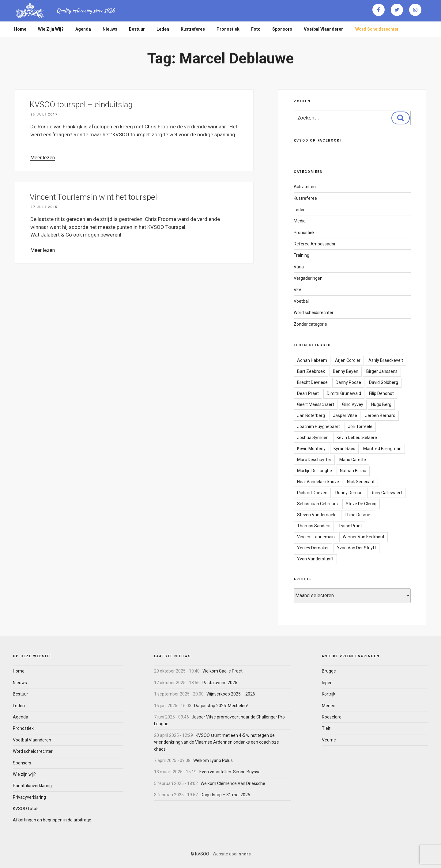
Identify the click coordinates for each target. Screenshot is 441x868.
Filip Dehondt (381, 393)
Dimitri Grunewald (344, 393)
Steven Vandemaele (317, 515)
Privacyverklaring (29, 797)
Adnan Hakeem (312, 360)
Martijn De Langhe (315, 471)
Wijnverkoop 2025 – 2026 (231, 694)
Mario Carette (353, 460)
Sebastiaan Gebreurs (317, 504)
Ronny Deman (349, 493)
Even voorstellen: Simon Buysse (230, 772)
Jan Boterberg (311, 415)
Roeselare (332, 717)
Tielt (326, 728)
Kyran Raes (344, 449)
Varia (299, 267)
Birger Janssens (382, 371)
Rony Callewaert (386, 493)
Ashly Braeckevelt (386, 360)
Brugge (329, 671)
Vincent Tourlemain (316, 537)
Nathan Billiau (353, 471)
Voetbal (301, 301)
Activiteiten (305, 187)
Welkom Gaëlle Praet (222, 671)
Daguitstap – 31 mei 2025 (225, 795)
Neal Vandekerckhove (318, 482)
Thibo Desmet (358, 515)
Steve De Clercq (361, 504)
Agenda (83, 29)
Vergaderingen (308, 278)
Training (302, 255)
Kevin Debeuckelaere (357, 438)
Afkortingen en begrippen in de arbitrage (52, 820)
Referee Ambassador (315, 244)
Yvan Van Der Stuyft (356, 548)
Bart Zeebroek (311, 371)
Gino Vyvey (353, 404)
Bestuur (137, 29)
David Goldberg (384, 382)
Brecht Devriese (312, 382)
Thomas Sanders (314, 526)
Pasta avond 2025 (220, 683)
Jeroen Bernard (380, 415)
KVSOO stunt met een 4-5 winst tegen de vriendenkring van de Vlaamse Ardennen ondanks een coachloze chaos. (217, 742)
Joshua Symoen (313, 438)
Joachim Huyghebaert (318, 426)
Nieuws (110, 29)
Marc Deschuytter (314, 460)
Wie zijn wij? (51, 29)
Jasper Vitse (345, 415)
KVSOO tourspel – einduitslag (81, 104)
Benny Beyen (346, 371)
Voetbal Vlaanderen (324, 29)
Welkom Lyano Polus (213, 760)
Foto (256, 29)
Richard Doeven (312, 493)
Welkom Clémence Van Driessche (233, 783)
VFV (298, 290)
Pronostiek (228, 29)
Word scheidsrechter (377, 29)
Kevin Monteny (311, 449)
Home (20, 29)
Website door (232, 854)
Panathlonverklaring (32, 786)
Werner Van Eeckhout (364, 537)
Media (300, 221)
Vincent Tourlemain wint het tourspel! (94, 197)
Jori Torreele (360, 426)
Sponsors (282, 29)
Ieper (327, 683)
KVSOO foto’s (26, 809)
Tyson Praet (350, 526)
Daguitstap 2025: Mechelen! (221, 706)
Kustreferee (193, 29)
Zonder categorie (310, 324)
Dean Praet (308, 393)
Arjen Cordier (348, 360)
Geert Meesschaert (316, 404)
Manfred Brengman (382, 449)
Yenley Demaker (313, 548)
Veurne (329, 740)
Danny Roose (348, 382)
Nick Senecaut (361, 482)
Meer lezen (43, 158)
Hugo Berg (381, 404)
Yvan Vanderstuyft (315, 559)
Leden (163, 29)
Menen (329, 706)
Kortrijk (329, 694)
